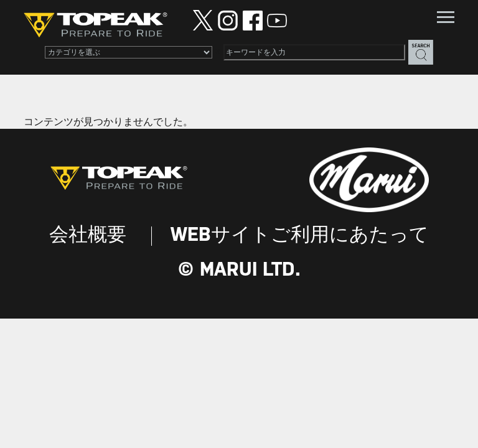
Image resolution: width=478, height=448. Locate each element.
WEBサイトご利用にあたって (300, 236)
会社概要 (88, 236)
